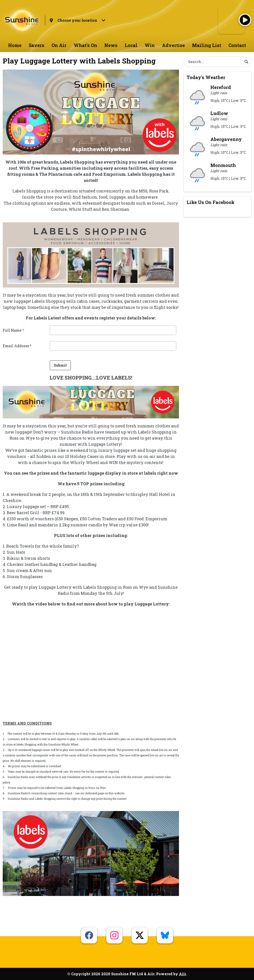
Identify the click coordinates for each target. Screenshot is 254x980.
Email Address (17, 346)
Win (150, 45)
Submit (60, 365)
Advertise (173, 45)
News (111, 45)
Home (15, 45)
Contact (237, 45)
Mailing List (207, 45)
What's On (85, 45)
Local (131, 45)
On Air (59, 45)
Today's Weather (206, 77)
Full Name (13, 330)
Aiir (182, 974)
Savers (36, 45)
